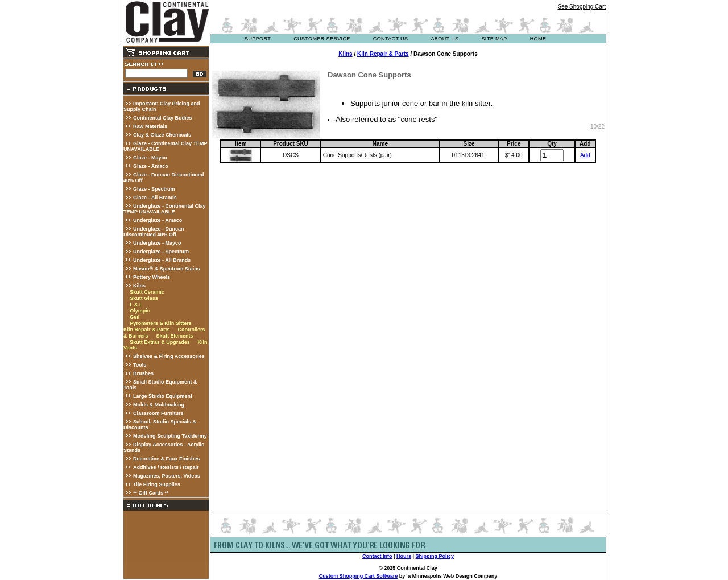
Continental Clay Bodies (163, 118)
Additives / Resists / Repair (166, 467)
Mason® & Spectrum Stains (167, 269)
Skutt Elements (174, 336)
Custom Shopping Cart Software (359, 576)
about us (444, 39)
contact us (391, 39)
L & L (136, 305)
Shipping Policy (435, 556)
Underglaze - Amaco (158, 220)
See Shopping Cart (582, 7)
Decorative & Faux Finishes (167, 459)
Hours (404, 556)
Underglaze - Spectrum (161, 252)
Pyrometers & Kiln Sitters (161, 323)
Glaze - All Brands (155, 198)
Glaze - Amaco (151, 166)
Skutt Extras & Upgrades (160, 342)
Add (585, 155)
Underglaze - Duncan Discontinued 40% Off (154, 232)
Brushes (143, 373)
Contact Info (377, 556)
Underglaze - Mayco (157, 243)
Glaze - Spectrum (154, 189)
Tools (140, 365)
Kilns (139, 286)
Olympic (140, 311)
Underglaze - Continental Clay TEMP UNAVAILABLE (165, 209)
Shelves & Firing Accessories (169, 356)
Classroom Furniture (158, 413)
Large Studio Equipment (163, 396)
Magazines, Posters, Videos (167, 476)
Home (538, 39)
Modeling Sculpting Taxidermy (170, 436)
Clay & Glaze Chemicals (162, 135)
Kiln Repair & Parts (147, 330)
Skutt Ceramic (147, 292)
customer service (322, 39)
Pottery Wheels (152, 277)
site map (494, 39)
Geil (135, 317)
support (258, 39)
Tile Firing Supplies (157, 484)
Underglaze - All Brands (162, 260)
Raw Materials (150, 126)
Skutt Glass (144, 298)
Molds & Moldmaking (159, 405)
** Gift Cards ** (151, 493)
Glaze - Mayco (150, 158)
